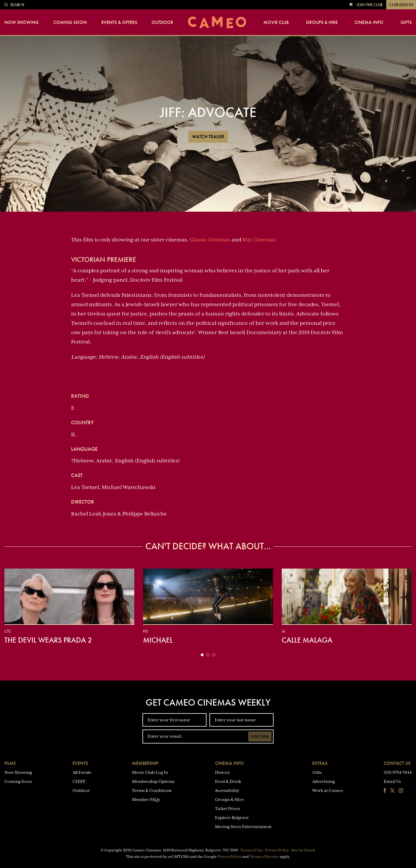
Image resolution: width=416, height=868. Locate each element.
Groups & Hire (322, 22)
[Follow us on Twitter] (392, 791)
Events (80, 763)
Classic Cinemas (210, 240)
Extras (320, 763)
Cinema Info (369, 22)
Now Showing (22, 22)
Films (10, 763)
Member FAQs (146, 799)
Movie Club (276, 22)
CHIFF (79, 781)
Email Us (392, 781)
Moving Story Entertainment (243, 827)
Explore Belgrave (232, 818)
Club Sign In (401, 5)
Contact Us (397, 763)
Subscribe (260, 737)
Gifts (406, 22)
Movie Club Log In (150, 772)
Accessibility (227, 790)
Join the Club (370, 5)
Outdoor (162, 22)
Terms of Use (252, 850)
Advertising (324, 781)
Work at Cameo (328, 790)
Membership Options (153, 781)
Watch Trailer (208, 137)
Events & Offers (119, 22)
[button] (202, 655)
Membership (145, 763)
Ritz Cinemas (259, 240)
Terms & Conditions (152, 790)
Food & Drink (228, 781)
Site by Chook (303, 850)
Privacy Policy (277, 850)
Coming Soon (70, 22)
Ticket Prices (228, 809)
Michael (158, 640)
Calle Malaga (307, 640)
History (222, 772)
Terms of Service (264, 857)
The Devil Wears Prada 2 (48, 640)
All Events (82, 772)
